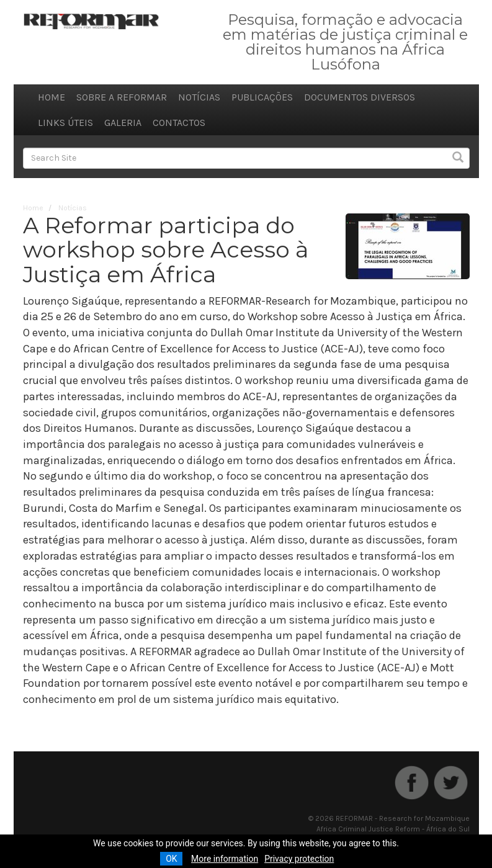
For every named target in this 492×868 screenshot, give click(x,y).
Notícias (199, 97)
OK (171, 859)
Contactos (179, 123)
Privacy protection (299, 859)
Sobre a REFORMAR (122, 97)
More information (225, 859)
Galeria (123, 123)
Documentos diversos (360, 97)
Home (51, 97)
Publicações (262, 97)
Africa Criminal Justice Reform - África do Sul (393, 829)
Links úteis (65, 123)
